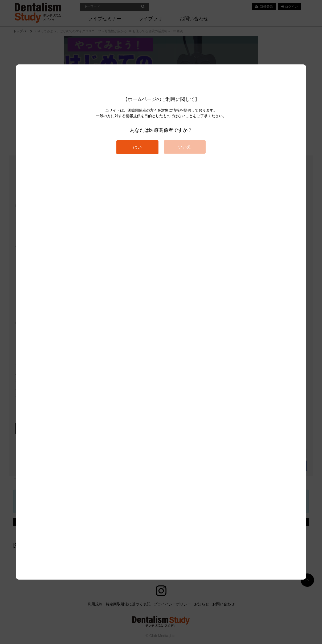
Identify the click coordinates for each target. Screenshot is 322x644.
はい (137, 147)
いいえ (185, 147)
